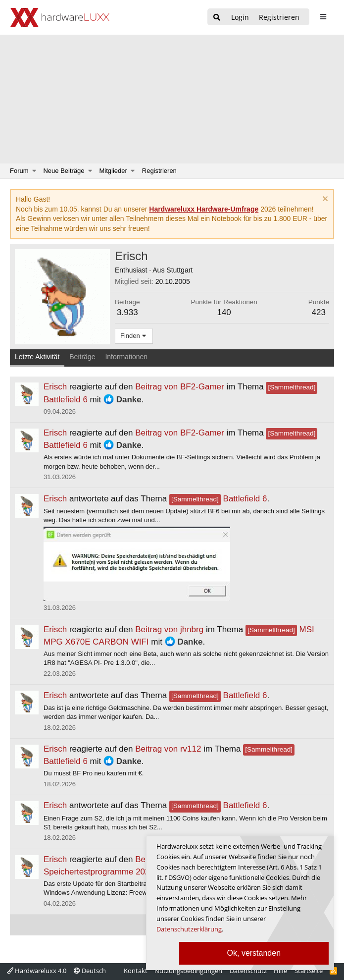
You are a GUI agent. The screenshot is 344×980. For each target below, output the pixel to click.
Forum (19, 171)
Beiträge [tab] (82, 357)
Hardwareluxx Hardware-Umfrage (204, 209)
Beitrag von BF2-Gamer (180, 387)
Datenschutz (248, 971)
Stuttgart (179, 270)
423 (319, 312)
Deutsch (90, 971)
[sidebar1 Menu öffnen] (323, 17)
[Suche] (217, 18)
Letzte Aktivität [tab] (37, 357)
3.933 (127, 312)
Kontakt (136, 971)
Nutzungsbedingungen (188, 971)
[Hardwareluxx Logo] (60, 17)
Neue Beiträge (64, 171)
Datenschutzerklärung (189, 929)
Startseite (309, 971)
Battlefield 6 (218, 499)
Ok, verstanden (254, 953)
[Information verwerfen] (324, 200)
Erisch (55, 387)
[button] (34, 171)
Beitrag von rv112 (168, 749)
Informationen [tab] (126, 357)
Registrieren (159, 171)
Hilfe (280, 971)
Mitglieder (113, 171)
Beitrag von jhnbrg (169, 629)
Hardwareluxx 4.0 (37, 971)
